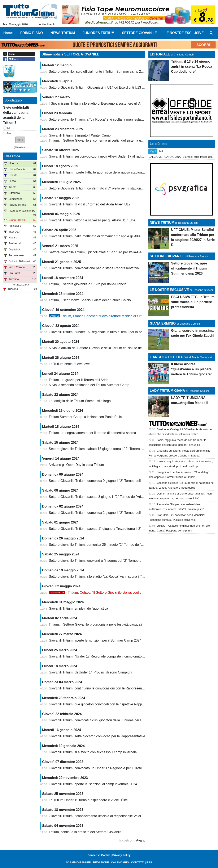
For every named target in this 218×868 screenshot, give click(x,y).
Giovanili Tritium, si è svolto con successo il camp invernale (93, 752)
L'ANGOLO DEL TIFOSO (169, 357)
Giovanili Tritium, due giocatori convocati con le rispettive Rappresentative (104, 704)
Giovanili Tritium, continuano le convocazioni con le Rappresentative (99, 688)
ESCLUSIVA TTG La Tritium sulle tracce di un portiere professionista (193, 302)
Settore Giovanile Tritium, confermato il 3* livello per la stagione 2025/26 (102, 188)
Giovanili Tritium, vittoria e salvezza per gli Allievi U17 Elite (92, 220)
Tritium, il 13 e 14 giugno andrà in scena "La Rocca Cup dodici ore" (191, 66)
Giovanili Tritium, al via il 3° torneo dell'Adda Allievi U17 (90, 204)
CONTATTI (138, 862)
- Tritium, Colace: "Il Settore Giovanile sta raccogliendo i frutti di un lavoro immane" (119, 592)
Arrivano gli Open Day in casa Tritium (76, 465)
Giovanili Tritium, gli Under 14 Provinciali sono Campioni (91, 672)
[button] (20, 140)
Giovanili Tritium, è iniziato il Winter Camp (80, 135)
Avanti (141, 840)
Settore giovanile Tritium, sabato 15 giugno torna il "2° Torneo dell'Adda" (102, 449)
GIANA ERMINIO (163, 323)
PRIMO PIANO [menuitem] (32, 33)
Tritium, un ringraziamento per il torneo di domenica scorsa (92, 433)
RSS (149, 862)
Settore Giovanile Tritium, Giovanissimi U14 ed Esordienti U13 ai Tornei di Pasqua (110, 87)
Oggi (153, 151)
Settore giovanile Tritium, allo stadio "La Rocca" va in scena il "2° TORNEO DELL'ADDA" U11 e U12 (123, 577)
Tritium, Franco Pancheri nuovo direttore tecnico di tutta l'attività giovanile (109, 316)
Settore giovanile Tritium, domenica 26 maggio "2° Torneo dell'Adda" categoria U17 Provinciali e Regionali (127, 545)
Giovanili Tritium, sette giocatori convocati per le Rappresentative (97, 736)
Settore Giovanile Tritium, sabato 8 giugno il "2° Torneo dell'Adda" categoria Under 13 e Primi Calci (122, 497)
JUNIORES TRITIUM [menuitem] (98, 33)
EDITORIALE (160, 54)
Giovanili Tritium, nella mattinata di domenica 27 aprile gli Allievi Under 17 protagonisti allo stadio (120, 236)
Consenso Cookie (99, 855)
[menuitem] (211, 33)
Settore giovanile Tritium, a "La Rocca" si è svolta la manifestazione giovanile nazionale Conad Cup (123, 119)
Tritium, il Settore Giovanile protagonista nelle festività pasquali (95, 624)
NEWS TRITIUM (162, 223)
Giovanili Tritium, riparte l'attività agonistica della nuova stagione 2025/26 (103, 172)
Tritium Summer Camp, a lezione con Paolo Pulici (86, 417)
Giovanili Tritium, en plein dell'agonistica (79, 608)
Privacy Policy (121, 855)
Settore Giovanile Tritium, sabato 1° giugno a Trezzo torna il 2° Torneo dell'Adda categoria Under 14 (123, 529)
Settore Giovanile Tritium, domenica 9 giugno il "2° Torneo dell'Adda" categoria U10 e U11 (115, 481)
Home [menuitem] (8, 33)
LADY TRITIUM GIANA (167, 391)
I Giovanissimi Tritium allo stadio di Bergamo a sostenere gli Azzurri (99, 103)
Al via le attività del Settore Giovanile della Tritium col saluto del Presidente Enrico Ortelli (114, 348)
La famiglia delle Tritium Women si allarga (80, 401)
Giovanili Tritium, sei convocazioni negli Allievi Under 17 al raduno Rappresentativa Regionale (118, 156)
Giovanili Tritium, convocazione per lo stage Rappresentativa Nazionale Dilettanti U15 (112, 268)
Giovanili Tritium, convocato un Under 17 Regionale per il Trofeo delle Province (107, 768)
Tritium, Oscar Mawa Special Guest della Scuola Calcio (90, 300)
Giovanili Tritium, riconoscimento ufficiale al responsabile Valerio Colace (102, 816)
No (9, 133)
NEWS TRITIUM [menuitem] (63, 33)
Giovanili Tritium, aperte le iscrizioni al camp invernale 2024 (93, 784)
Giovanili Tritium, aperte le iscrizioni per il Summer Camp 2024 (95, 640)
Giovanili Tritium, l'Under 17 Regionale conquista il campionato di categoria (104, 656)
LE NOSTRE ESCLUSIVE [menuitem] (184, 33)
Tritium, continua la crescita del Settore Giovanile (85, 832)
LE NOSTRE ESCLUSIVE (169, 290)
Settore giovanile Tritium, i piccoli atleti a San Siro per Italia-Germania (100, 252)
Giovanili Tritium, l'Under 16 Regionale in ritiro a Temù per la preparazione (104, 332)
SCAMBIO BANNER (79, 862)
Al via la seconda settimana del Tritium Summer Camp (89, 385)
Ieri (161, 151)
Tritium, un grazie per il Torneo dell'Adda (79, 380)
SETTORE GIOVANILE (167, 256)
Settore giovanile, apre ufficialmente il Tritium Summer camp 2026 (98, 72)
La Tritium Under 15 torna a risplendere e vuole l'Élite (88, 800)
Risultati (20, 147)
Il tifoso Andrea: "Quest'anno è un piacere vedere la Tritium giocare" (192, 369)
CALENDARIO (120, 862)
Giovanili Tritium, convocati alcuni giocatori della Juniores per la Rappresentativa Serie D (115, 720)
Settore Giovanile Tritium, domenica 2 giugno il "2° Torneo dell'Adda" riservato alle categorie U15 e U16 (125, 513)
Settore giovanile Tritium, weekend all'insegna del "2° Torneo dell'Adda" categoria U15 (113, 561)
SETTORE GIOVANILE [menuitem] (139, 33)
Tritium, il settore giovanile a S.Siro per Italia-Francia (88, 284)
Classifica (12, 156)
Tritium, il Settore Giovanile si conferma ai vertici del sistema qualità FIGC (103, 140)
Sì (9, 128)
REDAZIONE (101, 862)
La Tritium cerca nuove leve (69, 364)
